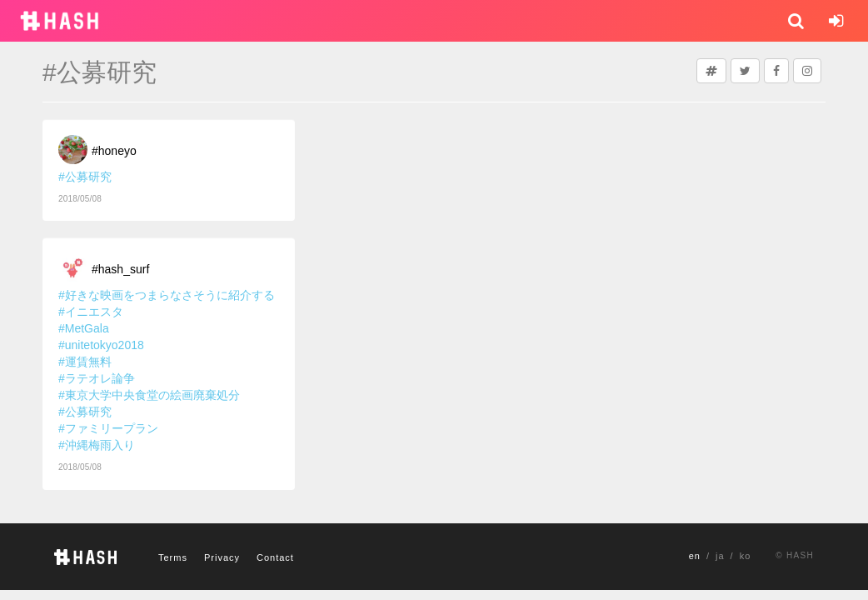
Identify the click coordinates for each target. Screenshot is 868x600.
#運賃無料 (85, 362)
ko (746, 556)
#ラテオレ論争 (97, 378)
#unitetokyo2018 (101, 345)
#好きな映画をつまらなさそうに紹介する (167, 295)
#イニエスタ (91, 312)
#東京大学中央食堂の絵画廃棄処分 (149, 395)
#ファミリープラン (108, 428)
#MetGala (84, 328)
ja (720, 556)
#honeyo (114, 151)
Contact (275, 557)
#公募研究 (85, 177)
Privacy (222, 557)
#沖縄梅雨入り (97, 445)
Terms (173, 557)
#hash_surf (120, 269)
